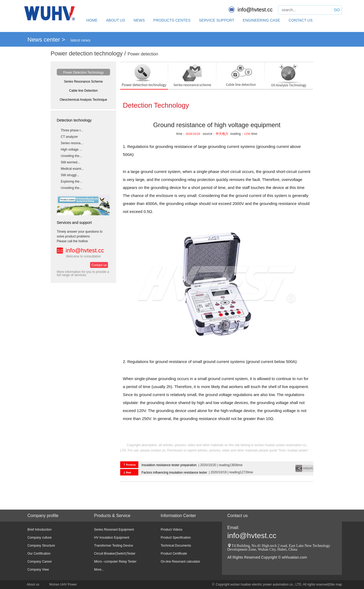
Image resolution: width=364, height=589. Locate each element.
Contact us (99, 265)
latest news (80, 40)
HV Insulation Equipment (112, 538)
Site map (336, 584)
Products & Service (112, 516)
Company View (38, 570)
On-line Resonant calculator (180, 562)
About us (33, 584)
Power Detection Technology (83, 72)
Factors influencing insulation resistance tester (174, 473)
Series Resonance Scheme (83, 82)
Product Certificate (174, 554)
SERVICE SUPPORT (217, 20)
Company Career (40, 562)
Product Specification (176, 538)
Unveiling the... (71, 156)
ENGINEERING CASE (261, 20)
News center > (46, 40)
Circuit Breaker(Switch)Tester (115, 554)
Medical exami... (72, 169)
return (304, 468)
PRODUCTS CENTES (172, 20)
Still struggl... (70, 175)
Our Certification (39, 554)
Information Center (178, 516)
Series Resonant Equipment (114, 530)
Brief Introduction (40, 530)
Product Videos (171, 530)
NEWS (139, 20)
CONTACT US (301, 20)
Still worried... (70, 162)
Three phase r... (72, 130)
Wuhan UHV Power (63, 584)
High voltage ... (71, 150)
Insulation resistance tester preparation (169, 465)
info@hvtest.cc (255, 10)
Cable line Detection (83, 91)
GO (337, 10)
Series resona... (72, 143)
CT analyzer (69, 137)
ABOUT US (116, 20)
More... (99, 570)
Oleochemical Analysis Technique (83, 100)
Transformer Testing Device (114, 546)
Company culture (40, 538)
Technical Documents (176, 546)
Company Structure (41, 546)
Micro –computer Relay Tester (115, 562)
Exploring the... (71, 181)
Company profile (43, 516)
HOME (92, 20)
